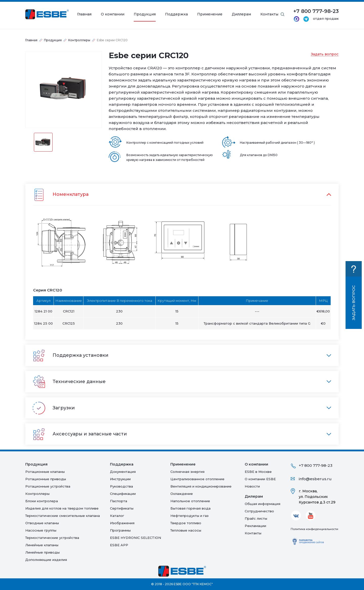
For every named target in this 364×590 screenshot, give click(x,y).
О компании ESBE (260, 479)
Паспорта (119, 501)
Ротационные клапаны (45, 472)
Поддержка (176, 14)
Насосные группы (41, 530)
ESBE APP (119, 545)
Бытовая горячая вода (190, 508)
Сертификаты (122, 508)
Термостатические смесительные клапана (63, 516)
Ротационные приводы (46, 479)
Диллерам (241, 14)
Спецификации (123, 494)
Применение (210, 14)
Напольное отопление (190, 501)
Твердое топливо (186, 523)
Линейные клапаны (42, 545)
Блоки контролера (42, 501)
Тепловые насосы (186, 530)
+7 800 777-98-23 (316, 465)
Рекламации (255, 526)
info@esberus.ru (315, 479)
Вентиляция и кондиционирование (201, 486)
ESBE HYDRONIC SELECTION (135, 538)
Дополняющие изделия (46, 560)
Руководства (121, 486)
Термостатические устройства (52, 538)
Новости (252, 486)
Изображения (122, 523)
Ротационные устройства (48, 486)
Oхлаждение (182, 494)
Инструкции (120, 479)
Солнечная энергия (187, 472)
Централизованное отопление (197, 479)
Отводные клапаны (42, 523)
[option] (63, 89)
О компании (113, 14)
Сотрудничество (259, 511)
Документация (123, 472)
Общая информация (263, 504)
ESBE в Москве (258, 472)
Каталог (117, 516)
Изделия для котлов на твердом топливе (62, 508)
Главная (84, 14)
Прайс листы (256, 518)
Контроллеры (79, 40)
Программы (120, 530)
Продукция (145, 14)
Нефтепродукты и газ (189, 516)
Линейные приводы (42, 552)
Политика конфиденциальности (314, 529)
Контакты (269, 14)
